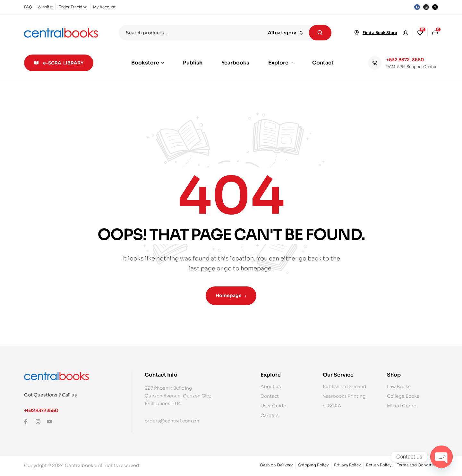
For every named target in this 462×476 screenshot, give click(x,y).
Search (320, 33)
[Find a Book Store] (357, 33)
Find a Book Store (380, 33)
